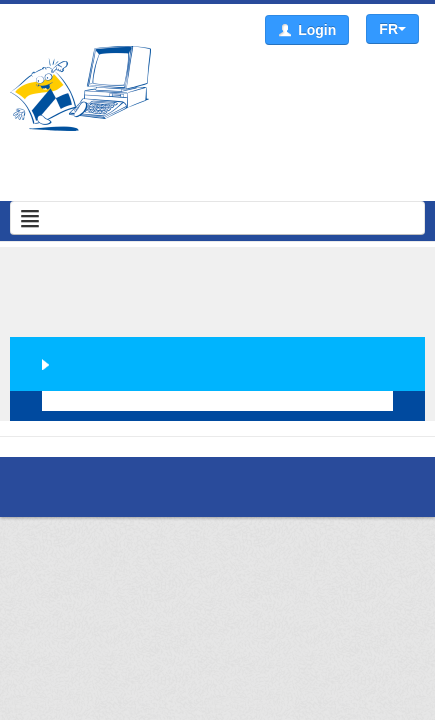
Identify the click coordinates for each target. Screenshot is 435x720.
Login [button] (307, 30)
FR (392, 29)
